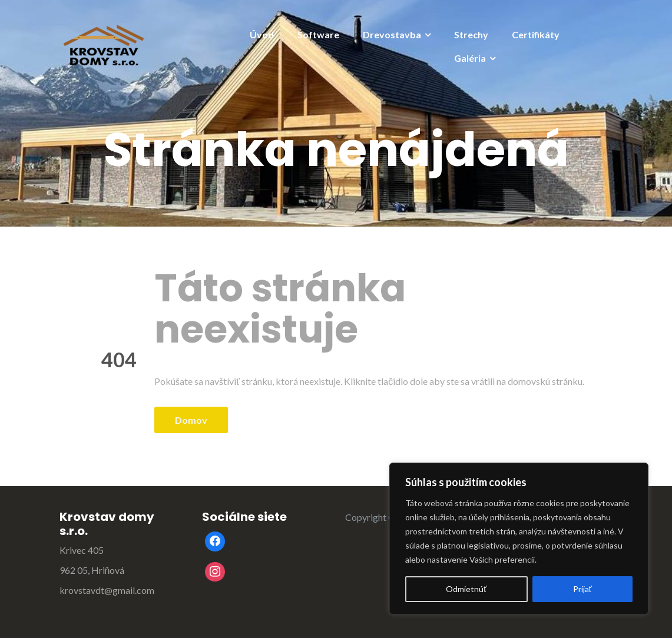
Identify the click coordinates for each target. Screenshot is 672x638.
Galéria (470, 58)
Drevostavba (392, 34)
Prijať (582, 589)
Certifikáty (536, 34)
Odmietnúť (466, 589)
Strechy (471, 34)
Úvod (262, 34)
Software (318, 34)
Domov (191, 420)
